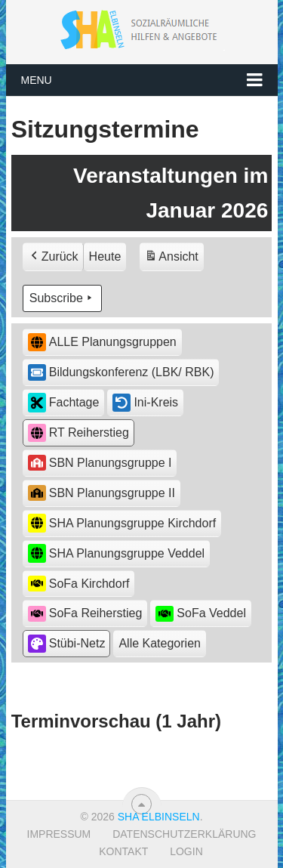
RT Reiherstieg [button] (78, 433)
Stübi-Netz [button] (67, 644)
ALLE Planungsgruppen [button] (102, 343)
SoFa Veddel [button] (201, 614)
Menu (37, 80)
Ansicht (174, 259)
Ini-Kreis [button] (145, 403)
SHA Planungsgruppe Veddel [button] (116, 553)
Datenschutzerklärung (184, 834)
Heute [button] (105, 256)
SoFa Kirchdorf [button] (79, 584)
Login (186, 851)
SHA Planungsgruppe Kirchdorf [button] (122, 523)
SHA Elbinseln (159, 817)
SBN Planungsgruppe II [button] (102, 493)
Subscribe (62, 298)
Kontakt (123, 851)
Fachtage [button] (64, 403)
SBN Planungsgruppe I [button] (100, 463)
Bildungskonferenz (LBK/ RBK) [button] (121, 372)
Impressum (59, 834)
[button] (160, 644)
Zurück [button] (53, 257)
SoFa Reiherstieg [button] (85, 614)
